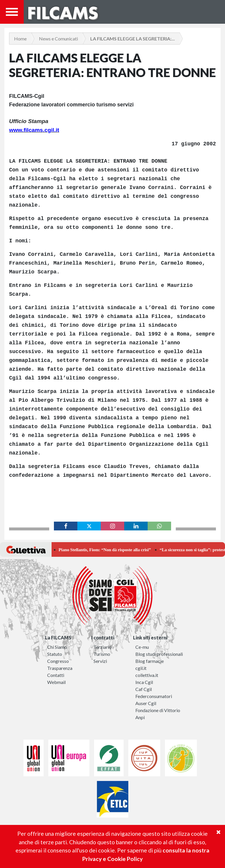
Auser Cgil (146, 703)
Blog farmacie (150, 661)
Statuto (55, 654)
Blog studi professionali (159, 654)
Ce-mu (142, 647)
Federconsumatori (154, 696)
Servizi (100, 661)
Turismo (102, 654)
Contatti (56, 675)
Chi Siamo (57, 647)
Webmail (56, 682)
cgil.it (141, 668)
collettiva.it (147, 675)
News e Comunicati (58, 39)
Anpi (140, 717)
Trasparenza (60, 668)
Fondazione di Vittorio (158, 710)
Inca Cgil (144, 682)
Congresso (58, 661)
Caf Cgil (144, 689)
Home (20, 39)
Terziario (103, 647)
